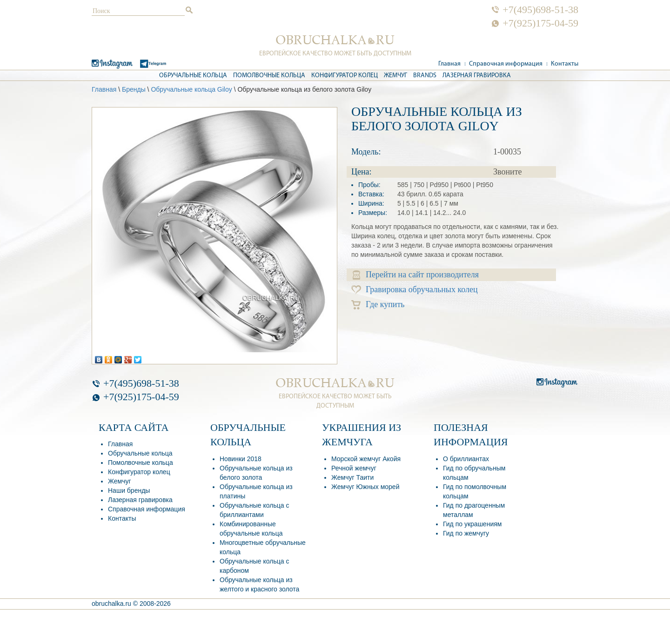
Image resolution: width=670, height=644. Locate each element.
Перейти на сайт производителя (416, 275)
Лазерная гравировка (477, 76)
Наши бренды (129, 490)
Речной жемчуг (354, 468)
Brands (425, 76)
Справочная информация (506, 64)
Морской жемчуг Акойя (366, 459)
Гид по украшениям (472, 524)
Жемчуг (395, 76)
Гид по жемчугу (466, 533)
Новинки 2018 (241, 459)
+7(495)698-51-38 (540, 10)
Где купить (378, 305)
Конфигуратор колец (345, 76)
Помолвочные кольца (269, 76)
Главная (449, 64)
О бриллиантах (466, 459)
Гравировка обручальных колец (415, 290)
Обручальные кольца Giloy (191, 89)
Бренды (134, 89)
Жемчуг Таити (352, 477)
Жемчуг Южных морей (365, 487)
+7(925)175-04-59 (540, 23)
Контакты (565, 64)
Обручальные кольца (193, 76)
